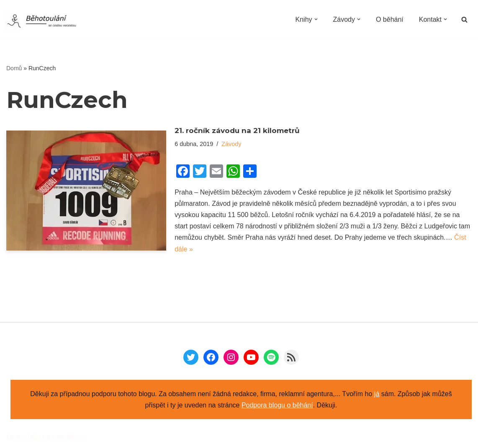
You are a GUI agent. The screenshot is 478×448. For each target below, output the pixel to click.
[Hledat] (464, 19)
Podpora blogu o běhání (277, 405)
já (377, 394)
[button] (316, 19)
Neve (14, 437)
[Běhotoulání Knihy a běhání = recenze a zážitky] (47, 22)
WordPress (68, 437)
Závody (231, 144)
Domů (14, 68)
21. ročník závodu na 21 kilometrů (237, 131)
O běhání (390, 19)
